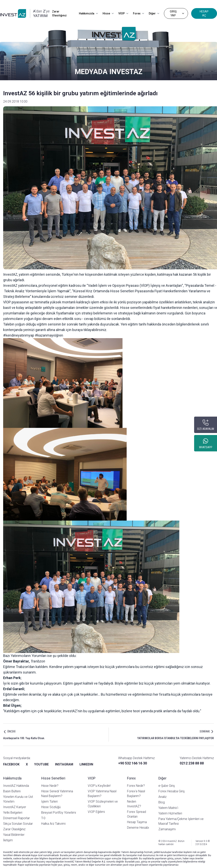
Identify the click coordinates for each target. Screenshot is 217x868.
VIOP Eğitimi (96, 812)
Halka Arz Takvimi (53, 824)
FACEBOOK (11, 764)
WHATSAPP (206, 447)
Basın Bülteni (12, 791)
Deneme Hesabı (138, 828)
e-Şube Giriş (167, 786)
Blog (162, 802)
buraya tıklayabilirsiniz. (90, 330)
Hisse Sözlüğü (51, 807)
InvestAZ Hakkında (16, 786)
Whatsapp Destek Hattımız (136, 758)
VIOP (92, 778)
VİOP (123, 13)
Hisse (108, 13)
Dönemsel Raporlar (16, 818)
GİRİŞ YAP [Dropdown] (177, 13)
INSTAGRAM (64, 764)
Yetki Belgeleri (13, 813)
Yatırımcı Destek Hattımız (197, 758)
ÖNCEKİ (11, 731)
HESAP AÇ (204, 13)
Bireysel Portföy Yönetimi (59, 813)
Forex (138, 13)
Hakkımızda (88, 13)
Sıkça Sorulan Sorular (18, 824)
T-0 (43, 818)
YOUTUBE (41, 764)
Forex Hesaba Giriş (172, 791)
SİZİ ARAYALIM (206, 429)
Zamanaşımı (167, 829)
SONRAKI (205, 731)
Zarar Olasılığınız (59, 13)
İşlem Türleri (49, 801)
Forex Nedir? (136, 786)
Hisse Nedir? (50, 786)
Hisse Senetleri (53, 778)
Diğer (154, 13)
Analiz (162, 797)
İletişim (8, 840)
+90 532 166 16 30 (133, 763)
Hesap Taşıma (137, 822)
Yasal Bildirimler (14, 835)
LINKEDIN (86, 764)
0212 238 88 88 (192, 763)
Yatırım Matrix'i (168, 808)
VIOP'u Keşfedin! (99, 786)
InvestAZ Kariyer (15, 807)
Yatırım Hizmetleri (170, 813)
